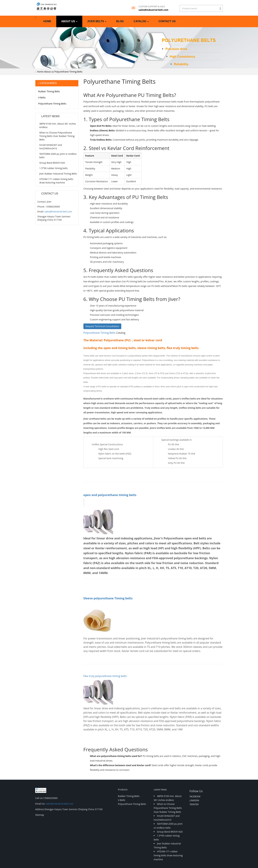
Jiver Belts (97, 21)
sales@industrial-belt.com (153, 10)
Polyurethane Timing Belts (68, 72)
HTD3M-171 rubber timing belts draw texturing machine (168, 855)
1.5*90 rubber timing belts (53, 168)
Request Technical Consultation (102, 326)
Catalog (141, 21)
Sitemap (40, 815)
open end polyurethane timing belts (110, 495)
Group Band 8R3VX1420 (52, 163)
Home (47, 21)
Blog (120, 21)
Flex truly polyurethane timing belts (105, 676)
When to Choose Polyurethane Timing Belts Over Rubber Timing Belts (57, 136)
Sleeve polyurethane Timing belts (108, 598)
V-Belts (42, 97)
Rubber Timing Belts (49, 91)
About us (69, 21)
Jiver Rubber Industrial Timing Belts (58, 174)
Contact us (167, 21)
